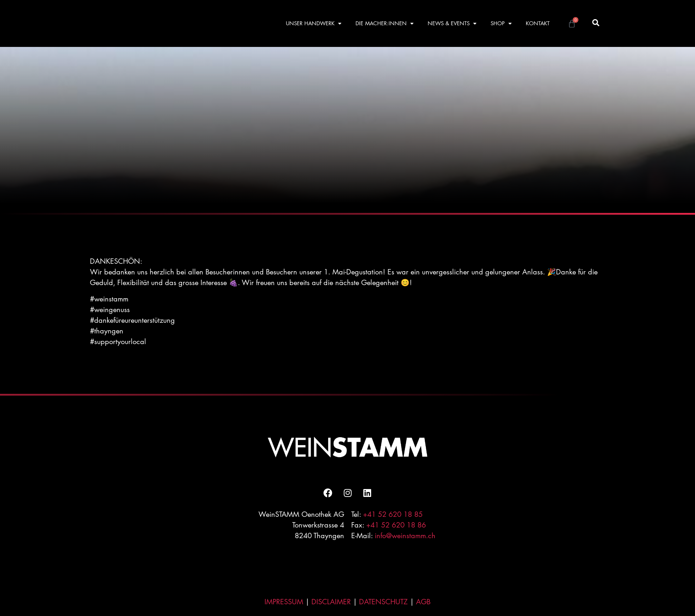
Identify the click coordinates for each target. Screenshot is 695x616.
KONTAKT (538, 23)
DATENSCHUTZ (383, 602)
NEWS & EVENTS (452, 24)
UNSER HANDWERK (314, 24)
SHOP (501, 24)
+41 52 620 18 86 (396, 525)
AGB (423, 602)
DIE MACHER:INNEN (384, 24)
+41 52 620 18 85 (393, 514)
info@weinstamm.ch (405, 536)
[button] (596, 22)
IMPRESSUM (284, 602)
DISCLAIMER (331, 602)
